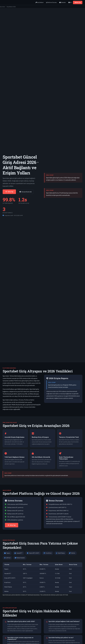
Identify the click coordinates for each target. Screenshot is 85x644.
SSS (70, 2)
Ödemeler (63, 2)
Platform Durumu (51, 2)
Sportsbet (2, 7)
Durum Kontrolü (26, 192)
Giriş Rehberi (40, 2)
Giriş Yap (78, 2)
